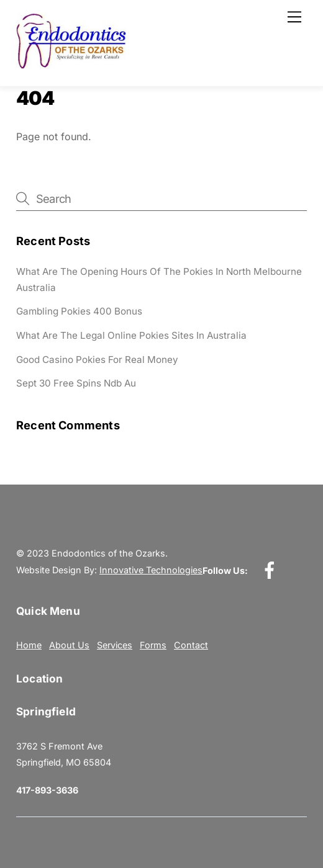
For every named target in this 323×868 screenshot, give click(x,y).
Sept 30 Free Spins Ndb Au (76, 383)
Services (115, 645)
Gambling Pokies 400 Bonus (79, 311)
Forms (153, 645)
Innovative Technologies (151, 570)
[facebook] (272, 570)
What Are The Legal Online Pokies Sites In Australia (131, 335)
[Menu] (294, 17)
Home (29, 645)
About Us (69, 645)
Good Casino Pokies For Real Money (97, 360)
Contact (191, 645)
